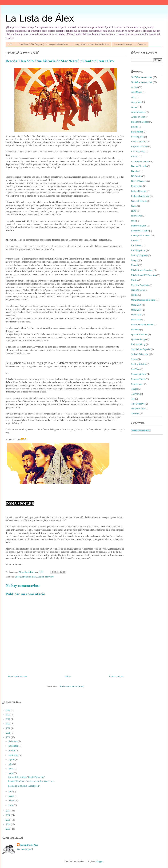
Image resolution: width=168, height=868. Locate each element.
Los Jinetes (136, 245)
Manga (134, 260)
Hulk (133, 221)
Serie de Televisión (140, 354)
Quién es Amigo (138, 339)
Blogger (100, 861)
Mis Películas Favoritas (142, 270)
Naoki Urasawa (138, 290)
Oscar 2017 (136, 310)
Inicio (11, 44)
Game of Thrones (139, 201)
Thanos (134, 389)
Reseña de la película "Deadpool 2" (24, 786)
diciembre (13, 741)
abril (11, 791)
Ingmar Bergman (139, 226)
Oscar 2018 (136, 315)
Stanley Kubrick (138, 364)
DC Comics (136, 176)
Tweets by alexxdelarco (141, 430)
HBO (134, 211)
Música (134, 280)
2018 (8, 737)
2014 (8, 824)
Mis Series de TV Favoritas (143, 275)
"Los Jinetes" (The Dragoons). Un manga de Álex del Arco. (44, 44)
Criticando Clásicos (140, 161)
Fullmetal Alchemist (140, 196)
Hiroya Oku (137, 216)
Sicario (134, 359)
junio (11, 769)
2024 (8, 710)
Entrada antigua (116, 676)
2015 (8, 820)
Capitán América (139, 142)
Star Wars (49, 577)
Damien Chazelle (139, 166)
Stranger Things (138, 379)
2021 (8, 724)
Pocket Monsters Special (142, 325)
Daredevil (136, 171)
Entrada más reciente (17, 676)
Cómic (134, 156)
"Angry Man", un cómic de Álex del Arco (92, 44)
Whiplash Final (138, 409)
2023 (8, 715)
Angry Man (136, 102)
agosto (12, 760)
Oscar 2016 (136, 305)
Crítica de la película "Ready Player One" (27, 777)
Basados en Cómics (140, 122)
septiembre (14, 755)
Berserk (135, 127)
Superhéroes (137, 384)
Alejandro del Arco (29, 845)
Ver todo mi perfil (25, 849)
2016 (8, 815)
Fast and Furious (139, 191)
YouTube (135, 414)
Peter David (136, 320)
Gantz (134, 206)
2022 (8, 719)
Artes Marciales (138, 112)
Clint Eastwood (138, 152)
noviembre (14, 746)
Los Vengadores (138, 250)
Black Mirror (137, 132)
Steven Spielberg (139, 374)
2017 (8, 811)
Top (133, 399)
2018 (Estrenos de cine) (26, 577)
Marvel (134, 265)
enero (11, 805)
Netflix (134, 295)
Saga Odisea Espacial (141, 349)
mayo (11, 773)
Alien (134, 97)
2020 (8, 728)
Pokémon (135, 330)
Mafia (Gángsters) (139, 255)
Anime (134, 107)
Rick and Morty (138, 344)
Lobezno (135, 240)
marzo (12, 796)
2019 (8, 733)
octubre (12, 751)
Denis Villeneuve (139, 181)
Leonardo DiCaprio (140, 231)
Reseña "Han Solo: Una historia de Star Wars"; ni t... (32, 781)
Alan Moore (137, 92)
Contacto (142, 44)
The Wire (135, 394)
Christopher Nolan (140, 147)
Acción (40, 577)
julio (11, 764)
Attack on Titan (138, 117)
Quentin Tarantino (139, 335)
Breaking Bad (137, 137)
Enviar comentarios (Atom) (72, 686)
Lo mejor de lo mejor (123, 44)
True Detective (138, 404)
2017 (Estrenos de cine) (142, 77)
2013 (8, 829)
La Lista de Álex (40, 18)
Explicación (137, 186)
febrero (12, 800)
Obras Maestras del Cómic (143, 300)
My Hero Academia (140, 285)
